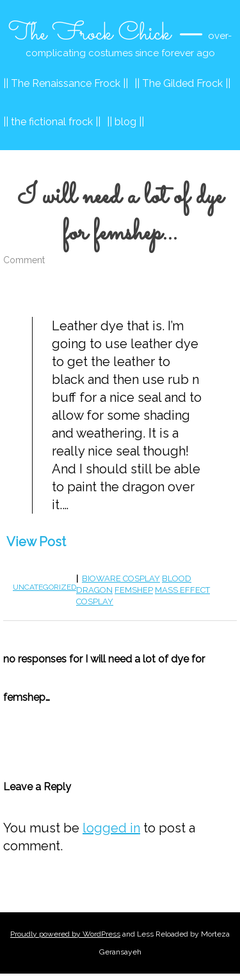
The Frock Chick (90, 34)
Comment (24, 260)
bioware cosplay (121, 578)
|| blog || (125, 122)
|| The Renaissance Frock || (66, 83)
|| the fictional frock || (52, 122)
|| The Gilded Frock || (182, 83)
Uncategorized (44, 587)
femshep (134, 590)
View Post (36, 542)
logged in (111, 828)
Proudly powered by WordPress (65, 934)
